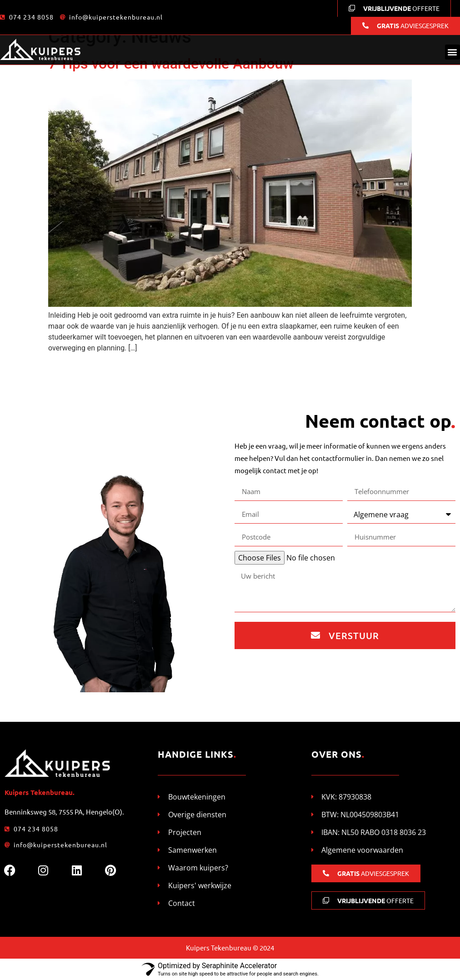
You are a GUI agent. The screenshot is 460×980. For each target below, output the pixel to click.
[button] (452, 52)
